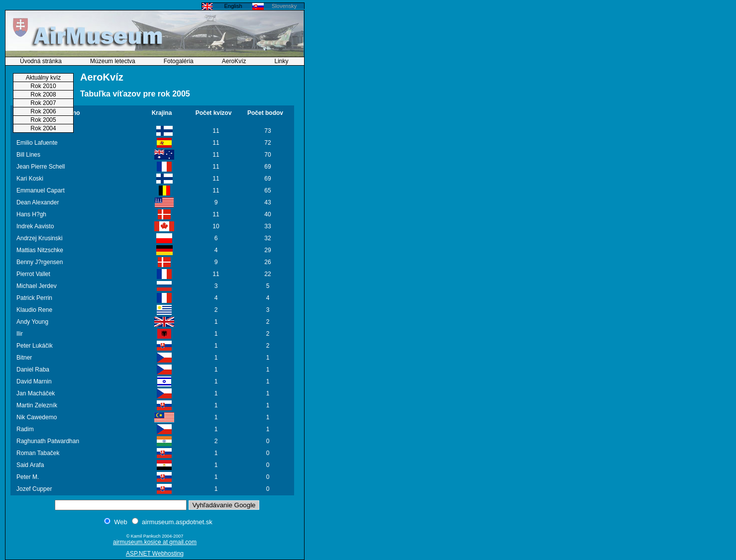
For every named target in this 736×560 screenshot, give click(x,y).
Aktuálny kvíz (44, 78)
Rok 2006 (43, 111)
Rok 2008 (43, 94)
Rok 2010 (43, 86)
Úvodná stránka (41, 61)
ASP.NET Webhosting (155, 554)
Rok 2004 (43, 128)
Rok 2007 (43, 103)
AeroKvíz (234, 61)
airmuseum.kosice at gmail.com (155, 542)
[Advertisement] (336, 152)
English (233, 6)
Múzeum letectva (113, 61)
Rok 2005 (43, 120)
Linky (282, 61)
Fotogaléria (179, 61)
